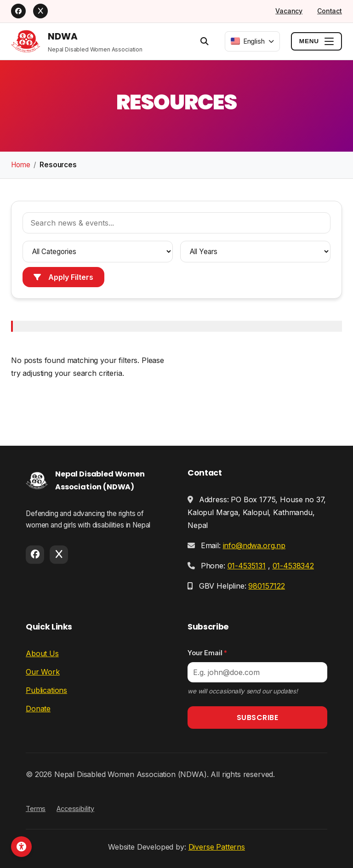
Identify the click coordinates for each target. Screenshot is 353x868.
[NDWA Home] (77, 41)
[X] (40, 11)
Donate (38, 709)
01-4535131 (247, 566)
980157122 (267, 586)
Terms (36, 808)
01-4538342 (293, 566)
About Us (42, 653)
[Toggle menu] (316, 41)
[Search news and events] (176, 223)
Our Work (43, 672)
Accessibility (75, 808)
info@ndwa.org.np (254, 545)
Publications (46, 690)
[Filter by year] (255, 252)
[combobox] (252, 41)
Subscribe (258, 718)
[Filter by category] (98, 252)
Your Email (207, 653)
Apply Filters (63, 277)
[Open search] (205, 41)
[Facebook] (18, 11)
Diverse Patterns (217, 847)
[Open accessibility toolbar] (21, 847)
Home (20, 165)
